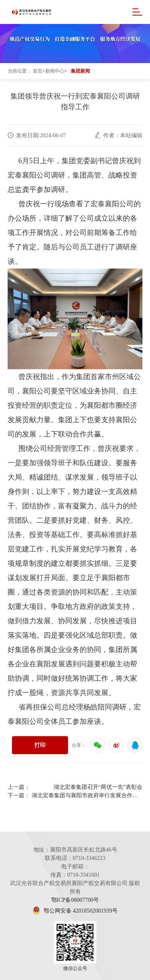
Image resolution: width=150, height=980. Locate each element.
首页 (38, 71)
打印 (40, 745)
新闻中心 (55, 71)
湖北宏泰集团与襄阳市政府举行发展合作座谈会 (87, 795)
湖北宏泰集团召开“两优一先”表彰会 (98, 787)
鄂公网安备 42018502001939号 (75, 911)
